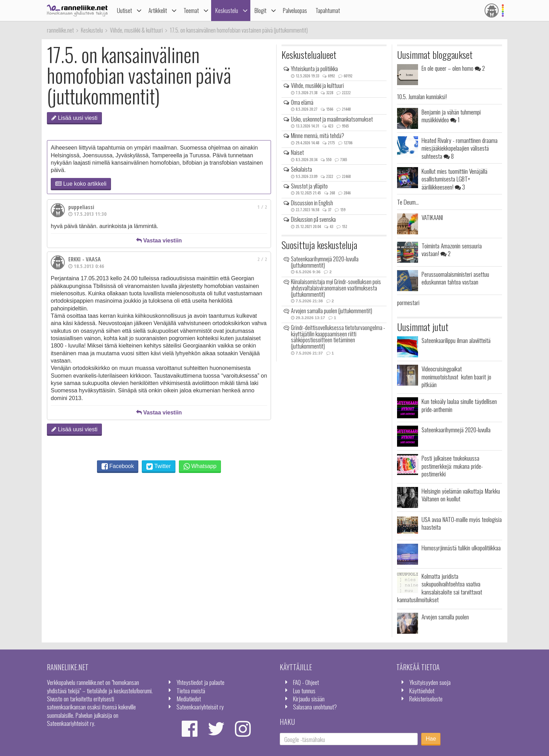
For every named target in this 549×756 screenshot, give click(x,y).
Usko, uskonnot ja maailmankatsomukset (332, 119)
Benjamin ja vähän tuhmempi (451, 116)
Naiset (297, 152)
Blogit (260, 10)
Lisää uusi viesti (74, 118)
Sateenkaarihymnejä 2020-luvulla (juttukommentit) (325, 262)
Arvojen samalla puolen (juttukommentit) (332, 311)
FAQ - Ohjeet (306, 682)
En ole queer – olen (453, 68)
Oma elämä (302, 102)
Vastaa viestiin (159, 240)
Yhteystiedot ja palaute (200, 682)
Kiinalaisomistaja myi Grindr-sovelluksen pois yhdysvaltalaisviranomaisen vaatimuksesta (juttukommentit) (336, 288)
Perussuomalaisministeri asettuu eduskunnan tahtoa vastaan (455, 278)
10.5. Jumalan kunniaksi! (422, 96)
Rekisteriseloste (426, 699)
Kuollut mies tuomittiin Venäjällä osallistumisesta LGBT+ (454, 179)
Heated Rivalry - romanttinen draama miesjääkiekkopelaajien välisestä (460, 148)
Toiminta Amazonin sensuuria (452, 249)
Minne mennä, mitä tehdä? (318, 136)
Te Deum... (408, 202)
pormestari (408, 302)
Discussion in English (312, 203)
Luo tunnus (304, 690)
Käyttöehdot (422, 690)
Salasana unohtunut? (315, 707)
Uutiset (124, 10)
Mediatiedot (189, 699)
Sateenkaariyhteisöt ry (200, 707)
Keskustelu (227, 10)
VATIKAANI (432, 217)
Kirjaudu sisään (309, 699)
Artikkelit (158, 10)
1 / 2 (262, 207)
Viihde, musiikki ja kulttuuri (317, 85)
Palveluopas (295, 10)
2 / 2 (262, 259)
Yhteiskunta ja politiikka (314, 69)
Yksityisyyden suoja (430, 682)
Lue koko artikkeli (81, 184)
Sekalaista (301, 169)
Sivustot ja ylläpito (309, 186)
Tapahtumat (328, 10)
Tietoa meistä (191, 690)
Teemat (191, 10)
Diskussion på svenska (313, 219)
